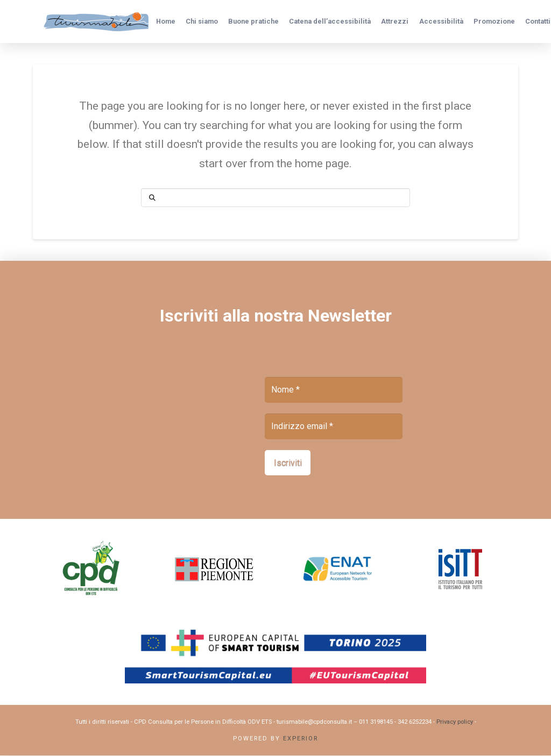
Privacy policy (455, 722)
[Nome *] (334, 390)
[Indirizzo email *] (334, 426)
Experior (301, 739)
